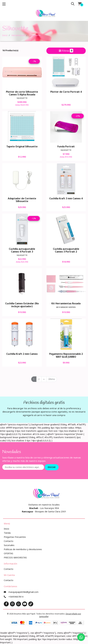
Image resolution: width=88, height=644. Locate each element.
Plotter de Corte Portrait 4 (66, 92)
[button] (70, 4)
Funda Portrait (66, 146)
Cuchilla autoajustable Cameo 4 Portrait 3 (22, 250)
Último (52, 379)
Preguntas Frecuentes (15, 537)
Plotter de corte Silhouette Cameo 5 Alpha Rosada (22, 93)
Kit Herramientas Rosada (66, 303)
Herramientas (18, 35)
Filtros (66, 51)
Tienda (7, 533)
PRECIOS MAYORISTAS (15, 558)
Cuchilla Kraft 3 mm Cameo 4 (66, 198)
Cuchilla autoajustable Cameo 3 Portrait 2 (66, 250)
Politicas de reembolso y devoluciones (23, 549)
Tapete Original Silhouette (22, 146)
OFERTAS (8, 553)
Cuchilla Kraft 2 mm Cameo (22, 354)
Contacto (9, 541)
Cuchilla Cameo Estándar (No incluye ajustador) (22, 305)
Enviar (52, 467)
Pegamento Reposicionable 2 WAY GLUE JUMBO (66, 355)
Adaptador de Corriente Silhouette (22, 200)
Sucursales (9, 545)
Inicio (5, 35)
